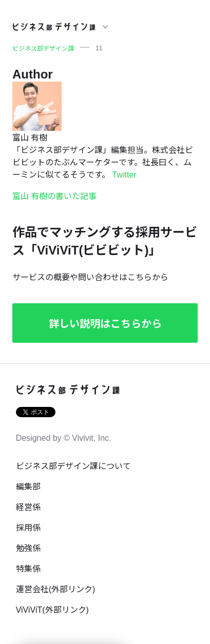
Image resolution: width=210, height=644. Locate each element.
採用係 (28, 528)
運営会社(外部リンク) (56, 589)
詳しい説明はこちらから (105, 324)
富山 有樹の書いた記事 (54, 196)
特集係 (28, 569)
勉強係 (28, 548)
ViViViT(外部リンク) (52, 610)
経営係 (28, 507)
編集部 (28, 487)
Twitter (124, 175)
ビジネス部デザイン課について (73, 466)
